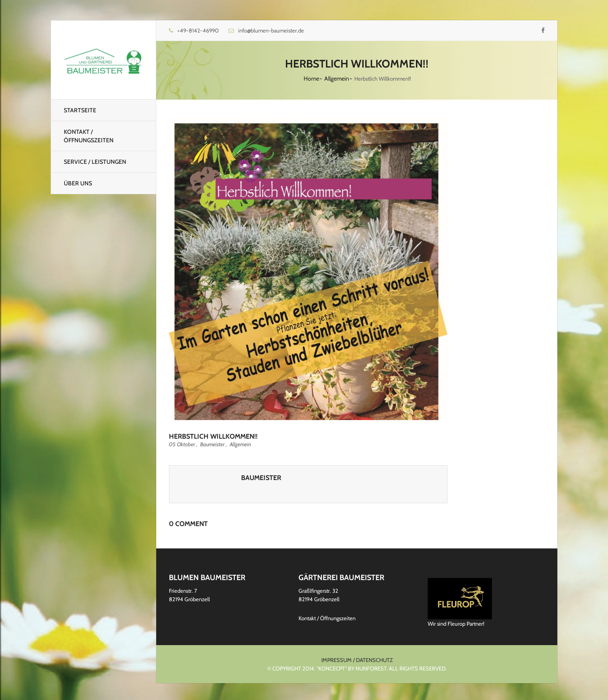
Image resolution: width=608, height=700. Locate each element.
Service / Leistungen (95, 162)
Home (311, 79)
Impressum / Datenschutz (357, 660)
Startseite (80, 110)
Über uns (78, 183)
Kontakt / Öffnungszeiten (89, 136)
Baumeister (212, 444)
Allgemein (337, 79)
